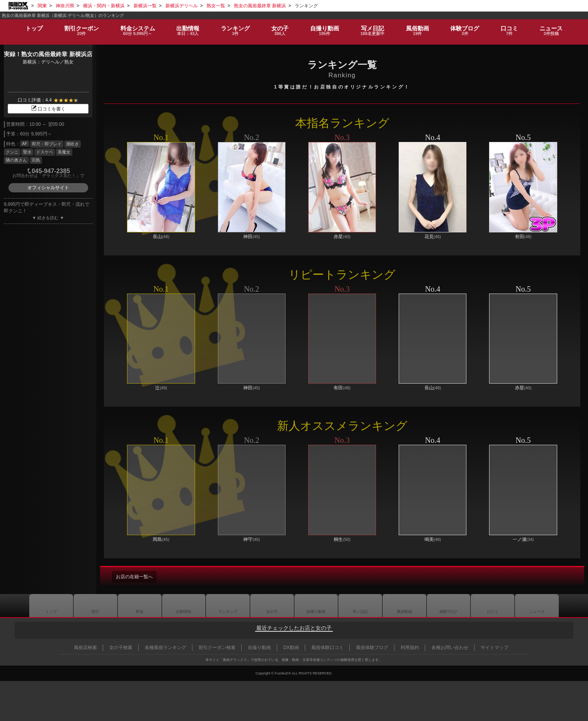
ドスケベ (45, 152)
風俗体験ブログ (372, 648)
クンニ (12, 152)
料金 (135, 28)
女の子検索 (121, 648)
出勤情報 (184, 606)
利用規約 (410, 648)
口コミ (511, 28)
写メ (372, 28)
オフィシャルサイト (48, 188)
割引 (79, 28)
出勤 (186, 28)
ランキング (233, 28)
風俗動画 (418, 28)
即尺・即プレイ (47, 144)
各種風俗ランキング (165, 648)
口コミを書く (48, 109)
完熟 (36, 160)
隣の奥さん (16, 160)
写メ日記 (360, 606)
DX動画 (291, 648)
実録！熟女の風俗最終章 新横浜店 (48, 54)
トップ (32, 25)
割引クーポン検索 (217, 648)
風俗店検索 (85, 648)
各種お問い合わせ (450, 648)
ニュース (554, 28)
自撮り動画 (316, 606)
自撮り (323, 28)
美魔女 (64, 152)
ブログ (466, 28)
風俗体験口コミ (327, 648)
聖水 (27, 152)
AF (25, 144)
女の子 (278, 28)
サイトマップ (494, 648)
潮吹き (73, 144)
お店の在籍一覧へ (137, 577)
